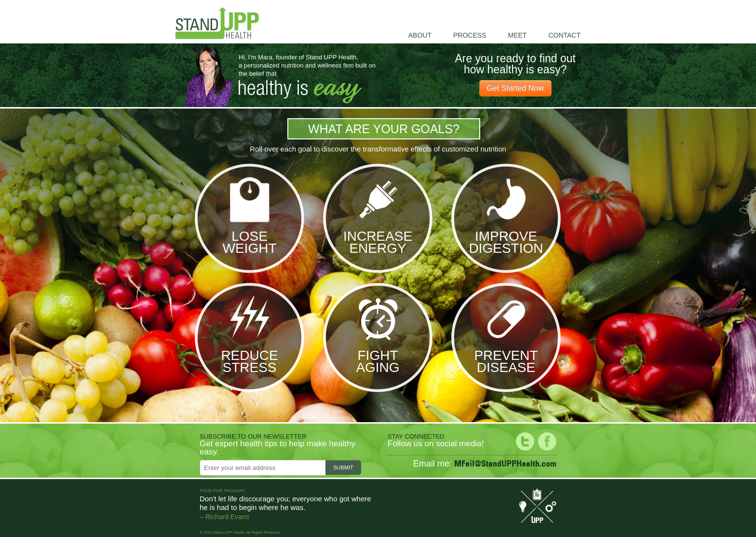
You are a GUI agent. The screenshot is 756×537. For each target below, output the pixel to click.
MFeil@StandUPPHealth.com (505, 463)
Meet (517, 35)
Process (470, 35)
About (420, 35)
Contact (564, 35)
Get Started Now (515, 88)
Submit (343, 468)
